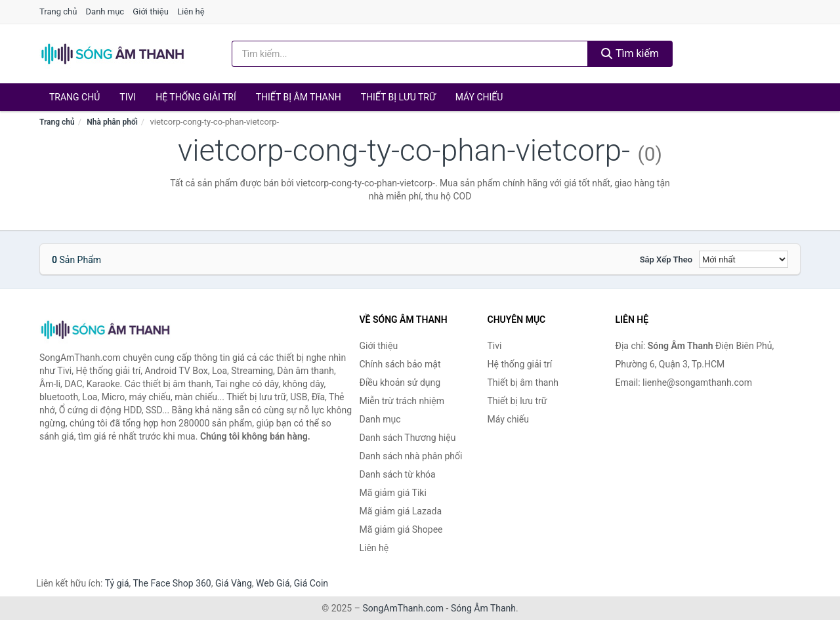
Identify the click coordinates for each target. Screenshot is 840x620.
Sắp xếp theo (666, 259)
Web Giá (273, 583)
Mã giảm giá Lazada (401, 511)
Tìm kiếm (630, 53)
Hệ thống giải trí (196, 97)
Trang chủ (58, 11)
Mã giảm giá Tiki (393, 493)
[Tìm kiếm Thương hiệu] (410, 54)
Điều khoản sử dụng (400, 382)
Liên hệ (191, 11)
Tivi (128, 97)
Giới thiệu (150, 11)
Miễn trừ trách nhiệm (402, 401)
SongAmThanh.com (403, 608)
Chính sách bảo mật (400, 364)
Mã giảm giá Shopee (401, 529)
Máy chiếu (479, 97)
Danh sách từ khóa (398, 474)
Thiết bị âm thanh (299, 97)
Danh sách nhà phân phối (411, 456)
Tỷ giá (117, 583)
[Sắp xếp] (744, 259)
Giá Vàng (234, 583)
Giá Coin (311, 583)
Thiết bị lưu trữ (398, 97)
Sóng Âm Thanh (483, 608)
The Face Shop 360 (172, 583)
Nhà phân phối (112, 122)
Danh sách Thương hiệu (408, 438)
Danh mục (105, 11)
